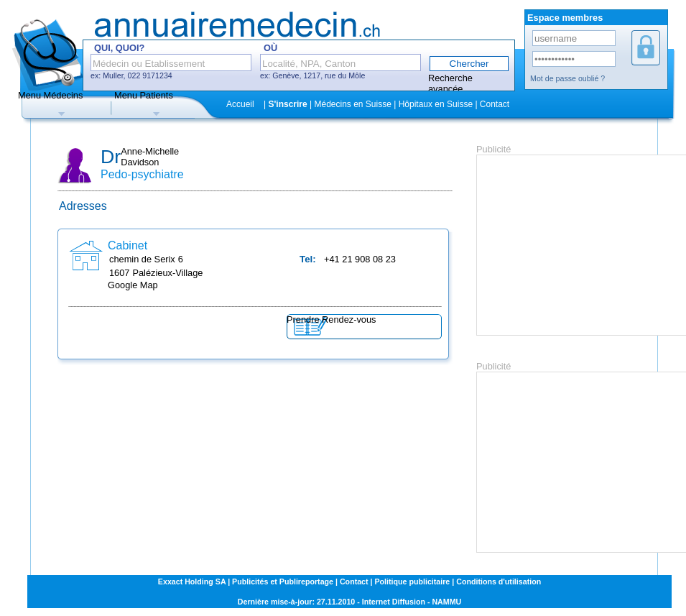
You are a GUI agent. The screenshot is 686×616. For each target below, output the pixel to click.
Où (270, 48)
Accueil (240, 104)
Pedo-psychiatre (142, 174)
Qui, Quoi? (119, 48)
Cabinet (128, 245)
